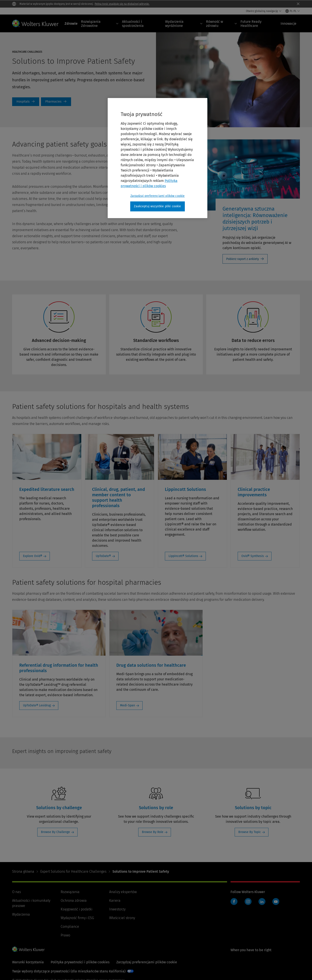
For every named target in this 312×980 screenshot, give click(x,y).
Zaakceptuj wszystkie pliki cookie (157, 206)
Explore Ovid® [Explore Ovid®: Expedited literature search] (33, 556)
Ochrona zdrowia (74, 901)
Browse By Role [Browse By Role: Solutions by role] (153, 832)
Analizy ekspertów (123, 892)
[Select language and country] (293, 11)
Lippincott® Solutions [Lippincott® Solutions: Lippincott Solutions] (183, 556)
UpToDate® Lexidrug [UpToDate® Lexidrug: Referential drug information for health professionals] (37, 705)
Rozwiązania (70, 892)
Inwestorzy (117, 909)
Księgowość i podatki (76, 909)
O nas (16, 892)
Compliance (70, 927)
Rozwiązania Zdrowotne (100, 24)
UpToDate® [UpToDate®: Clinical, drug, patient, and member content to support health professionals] (103, 556)
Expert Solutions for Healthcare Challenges (73, 871)
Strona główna (23, 871)
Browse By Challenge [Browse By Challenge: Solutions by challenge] (55, 832)
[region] (158, 158)
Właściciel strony (122, 918)
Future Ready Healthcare (251, 24)
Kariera (115, 901)
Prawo (65, 935)
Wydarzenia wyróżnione (184, 24)
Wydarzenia (21, 914)
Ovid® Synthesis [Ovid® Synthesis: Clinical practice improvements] (253, 556)
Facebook (234, 902)
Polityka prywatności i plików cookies (80, 962)
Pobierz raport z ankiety (243, 259)
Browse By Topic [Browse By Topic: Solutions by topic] (250, 832)
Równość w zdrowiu (222, 24)
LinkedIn (262, 902)
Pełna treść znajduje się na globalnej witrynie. (122, 4)
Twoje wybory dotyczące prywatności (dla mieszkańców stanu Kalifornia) (69, 971)
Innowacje (288, 24)
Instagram (248, 902)
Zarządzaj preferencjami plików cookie (147, 962)
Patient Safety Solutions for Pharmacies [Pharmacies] (56, 102)
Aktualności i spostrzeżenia (133, 24)
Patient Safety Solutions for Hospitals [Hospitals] (26, 102)
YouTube (276, 902)
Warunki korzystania (28, 962)
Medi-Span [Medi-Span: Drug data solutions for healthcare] (128, 705)
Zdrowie (71, 24)
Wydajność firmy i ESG (77, 918)
